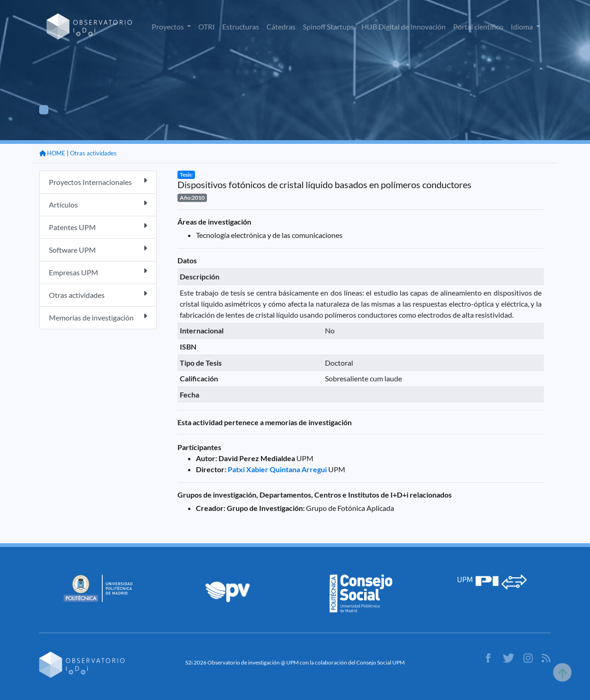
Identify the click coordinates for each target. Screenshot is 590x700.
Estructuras (241, 27)
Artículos (98, 204)
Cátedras (281, 27)
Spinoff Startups (328, 27)
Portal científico (478, 27)
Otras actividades (93, 153)
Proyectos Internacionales (98, 181)
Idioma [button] (522, 27)
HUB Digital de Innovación (404, 27)
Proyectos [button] (168, 27)
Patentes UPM (98, 227)
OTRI (206, 27)
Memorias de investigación (98, 317)
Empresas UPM (98, 272)
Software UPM (98, 249)
